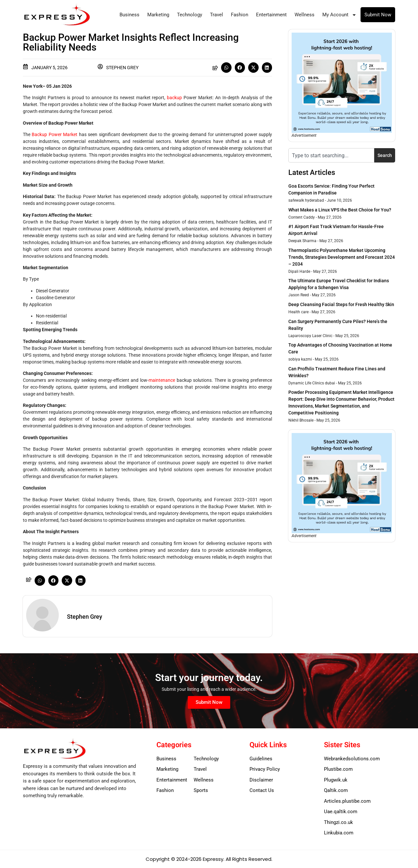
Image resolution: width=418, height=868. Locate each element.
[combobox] (331, 155)
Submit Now (378, 15)
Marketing (158, 15)
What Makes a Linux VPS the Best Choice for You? (340, 210)
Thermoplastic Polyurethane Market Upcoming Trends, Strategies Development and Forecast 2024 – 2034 (342, 257)
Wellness (305, 15)
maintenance (162, 380)
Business (129, 15)
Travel (217, 15)
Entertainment (271, 15)
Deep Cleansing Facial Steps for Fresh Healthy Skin (341, 304)
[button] (226, 68)
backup (174, 98)
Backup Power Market (55, 134)
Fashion (240, 15)
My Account (339, 15)
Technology (190, 15)
